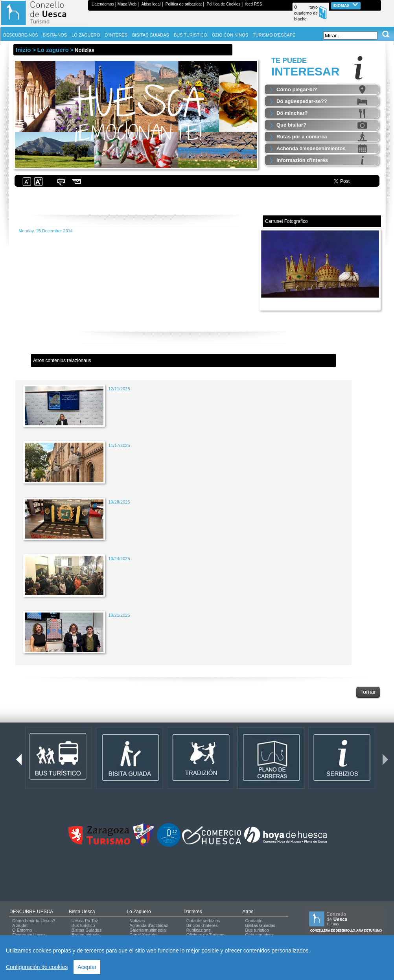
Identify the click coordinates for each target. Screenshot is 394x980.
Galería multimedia (147, 930)
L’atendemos (103, 4)
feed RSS (254, 4)
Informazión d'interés (302, 160)
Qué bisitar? (291, 125)
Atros (248, 912)
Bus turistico (83, 925)
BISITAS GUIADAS (151, 35)
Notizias (137, 921)
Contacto (254, 921)
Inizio (23, 50)
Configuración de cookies (37, 967)
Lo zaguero (139, 912)
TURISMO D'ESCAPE (274, 35)
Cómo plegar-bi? (297, 89)
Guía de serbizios (203, 921)
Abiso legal (151, 4)
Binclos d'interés (202, 925)
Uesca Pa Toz (85, 921)
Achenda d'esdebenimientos (311, 148)
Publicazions (199, 930)
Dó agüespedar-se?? (302, 101)
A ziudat (20, 925)
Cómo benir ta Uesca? (34, 921)
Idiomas (346, 5)
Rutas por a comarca (302, 137)
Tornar (368, 692)
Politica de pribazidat (184, 4)
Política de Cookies (224, 4)
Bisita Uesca (82, 912)
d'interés (193, 912)
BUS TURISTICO (191, 35)
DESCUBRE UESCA (31, 912)
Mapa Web (127, 4)
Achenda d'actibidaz (149, 925)
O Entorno (22, 930)
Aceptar (87, 967)
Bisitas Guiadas (87, 930)
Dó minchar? (292, 113)
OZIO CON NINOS (230, 35)
